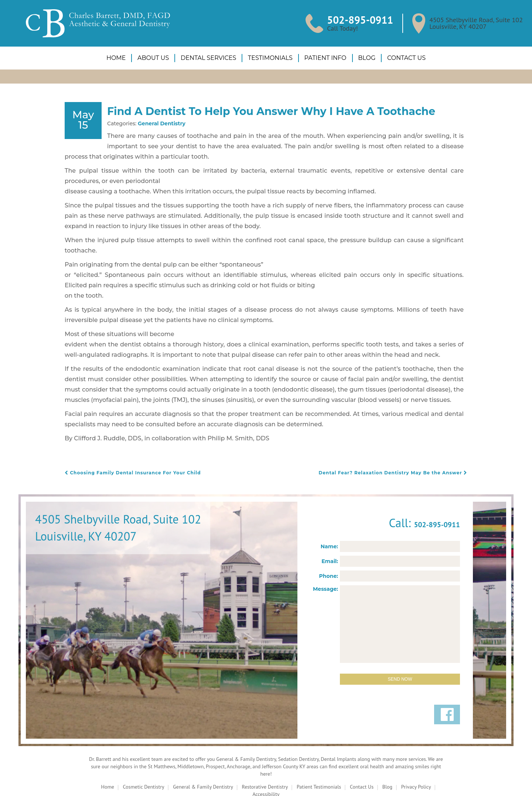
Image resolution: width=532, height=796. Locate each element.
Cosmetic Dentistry (139, 764)
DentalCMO (265, 783)
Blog (363, 58)
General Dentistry (154, 141)
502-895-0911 (365, 20)
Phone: (330, 553)
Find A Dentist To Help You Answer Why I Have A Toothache (279, 120)
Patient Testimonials (320, 764)
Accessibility (266, 772)
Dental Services (209, 58)
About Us (156, 58)
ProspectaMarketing (361, 783)
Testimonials (270, 58)
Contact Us (402, 58)
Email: (331, 538)
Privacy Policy (421, 764)
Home (120, 58)
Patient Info (323, 58)
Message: (328, 565)
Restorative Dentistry (264, 764)
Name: (331, 523)
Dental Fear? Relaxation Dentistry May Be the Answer (399, 449)
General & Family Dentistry (200, 764)
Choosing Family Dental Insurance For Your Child (128, 449)
